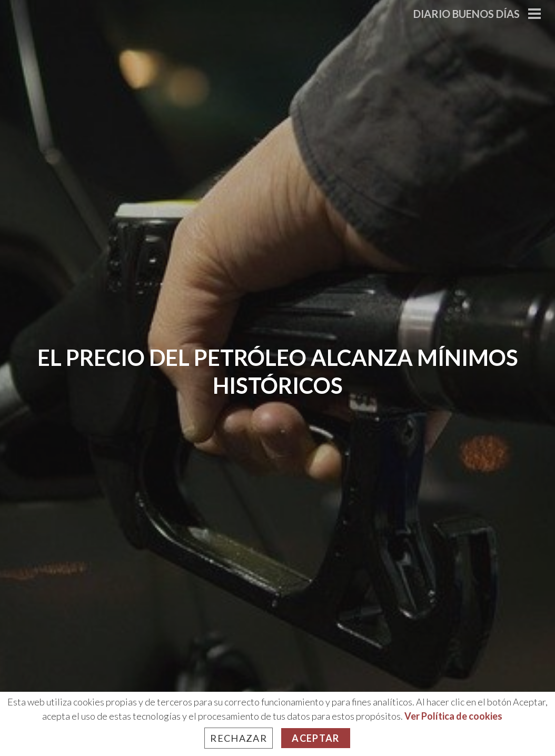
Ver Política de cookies (453, 716)
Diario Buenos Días (467, 14)
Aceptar (315, 738)
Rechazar (239, 738)
